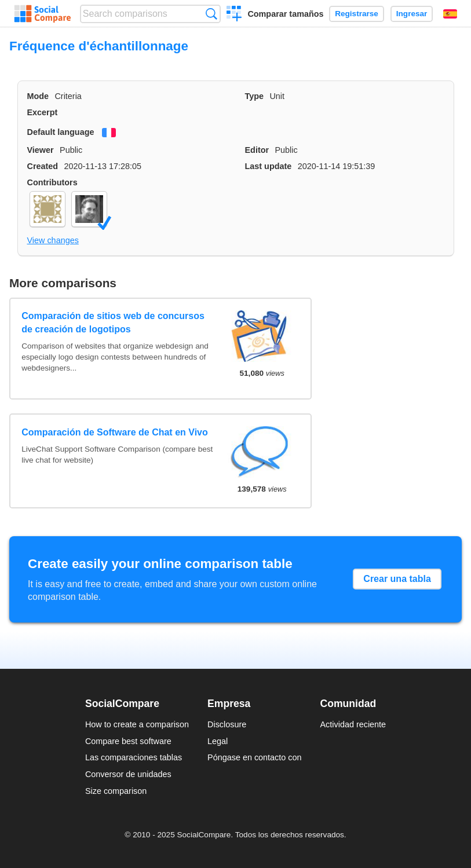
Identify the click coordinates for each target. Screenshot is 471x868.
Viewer (41, 150)
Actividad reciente (353, 724)
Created (43, 166)
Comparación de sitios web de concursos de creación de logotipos (113, 322)
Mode (38, 96)
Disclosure (227, 724)
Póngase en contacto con (254, 757)
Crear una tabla (397, 579)
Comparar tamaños (285, 14)
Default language (61, 132)
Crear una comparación (234, 15)
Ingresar (412, 14)
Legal (218, 741)
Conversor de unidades (128, 774)
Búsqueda (211, 14)
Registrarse (357, 14)
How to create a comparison (137, 724)
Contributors (52, 182)
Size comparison (116, 791)
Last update (269, 166)
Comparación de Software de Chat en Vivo (115, 432)
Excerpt (43, 112)
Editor (257, 150)
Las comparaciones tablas (134, 757)
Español (450, 14)
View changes (53, 240)
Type (255, 96)
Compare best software (128, 741)
